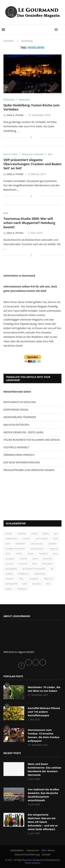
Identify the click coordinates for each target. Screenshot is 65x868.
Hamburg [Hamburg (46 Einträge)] (53, 549)
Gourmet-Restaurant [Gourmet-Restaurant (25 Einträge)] (15, 549)
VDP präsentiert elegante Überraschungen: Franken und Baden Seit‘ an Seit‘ (32, 164)
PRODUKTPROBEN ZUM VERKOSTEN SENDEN (29, 470)
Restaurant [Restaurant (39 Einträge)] (47, 564)
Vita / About (48, 850)
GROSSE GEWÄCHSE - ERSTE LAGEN (23, 432)
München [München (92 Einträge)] (23, 564)
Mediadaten (17, 850)
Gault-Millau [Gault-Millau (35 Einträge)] (37, 544)
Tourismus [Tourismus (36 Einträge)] (34, 579)
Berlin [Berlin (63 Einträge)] (46, 534)
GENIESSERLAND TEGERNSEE (20, 417)
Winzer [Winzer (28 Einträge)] (9, 589)
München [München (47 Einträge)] (47, 559)
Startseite (8, 41)
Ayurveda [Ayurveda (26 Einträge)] (22, 534)
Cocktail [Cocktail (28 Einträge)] (26, 539)
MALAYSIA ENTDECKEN (16, 425)
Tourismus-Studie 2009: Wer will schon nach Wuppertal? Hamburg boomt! (29, 223)
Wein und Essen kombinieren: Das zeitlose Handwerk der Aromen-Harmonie (44, 769)
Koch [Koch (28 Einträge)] (55, 554)
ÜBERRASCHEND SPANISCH (19, 455)
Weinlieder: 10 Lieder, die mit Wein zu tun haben (44, 689)
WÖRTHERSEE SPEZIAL (16, 410)
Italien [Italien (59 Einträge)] (31, 554)
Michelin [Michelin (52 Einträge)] (9, 564)
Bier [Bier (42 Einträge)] (56, 534)
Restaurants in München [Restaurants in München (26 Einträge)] (34, 569)
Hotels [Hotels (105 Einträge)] (19, 554)
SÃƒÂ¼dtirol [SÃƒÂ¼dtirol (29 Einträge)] (40, 574)
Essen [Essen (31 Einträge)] (55, 539)
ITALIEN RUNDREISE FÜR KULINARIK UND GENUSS (32, 440)
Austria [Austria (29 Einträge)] (9, 534)
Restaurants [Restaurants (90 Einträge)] (11, 569)
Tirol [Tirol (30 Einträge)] (21, 579)
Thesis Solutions (32, 863)
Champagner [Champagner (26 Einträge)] (11, 539)
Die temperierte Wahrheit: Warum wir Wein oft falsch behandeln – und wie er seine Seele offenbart (43, 822)
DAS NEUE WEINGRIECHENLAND (22, 462)
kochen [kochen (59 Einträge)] (24, 559)
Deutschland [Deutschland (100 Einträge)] (42, 539)
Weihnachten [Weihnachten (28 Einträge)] (12, 584)
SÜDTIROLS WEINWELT (16, 447)
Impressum (33, 850)
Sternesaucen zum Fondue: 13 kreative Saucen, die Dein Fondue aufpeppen (44, 735)
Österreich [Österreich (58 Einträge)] (22, 589)
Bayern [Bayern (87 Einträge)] (35, 534)
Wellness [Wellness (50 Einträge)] (36, 584)
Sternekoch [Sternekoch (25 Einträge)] (23, 574)
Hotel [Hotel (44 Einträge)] (8, 554)
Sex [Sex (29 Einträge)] (52, 569)
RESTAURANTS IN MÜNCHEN (20, 402)
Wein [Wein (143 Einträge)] (25, 584)
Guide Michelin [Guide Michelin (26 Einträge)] (37, 549)
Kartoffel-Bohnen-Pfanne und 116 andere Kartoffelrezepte (44, 712)
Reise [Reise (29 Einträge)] (35, 564)
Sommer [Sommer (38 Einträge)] (9, 574)
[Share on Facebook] (31, 137)
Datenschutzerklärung (27, 854)
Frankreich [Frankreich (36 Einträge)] (20, 544)
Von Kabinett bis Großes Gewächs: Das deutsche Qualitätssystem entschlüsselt (43, 795)
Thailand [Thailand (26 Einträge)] (10, 579)
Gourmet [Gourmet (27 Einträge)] (52, 544)
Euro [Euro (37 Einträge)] (8, 544)
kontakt (46, 854)
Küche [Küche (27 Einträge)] (35, 559)
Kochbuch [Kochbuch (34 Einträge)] (10, 559)
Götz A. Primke (15, 115)
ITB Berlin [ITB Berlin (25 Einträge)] (43, 554)
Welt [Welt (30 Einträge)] (48, 584)
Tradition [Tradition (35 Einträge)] (48, 579)
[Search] (62, 30)
